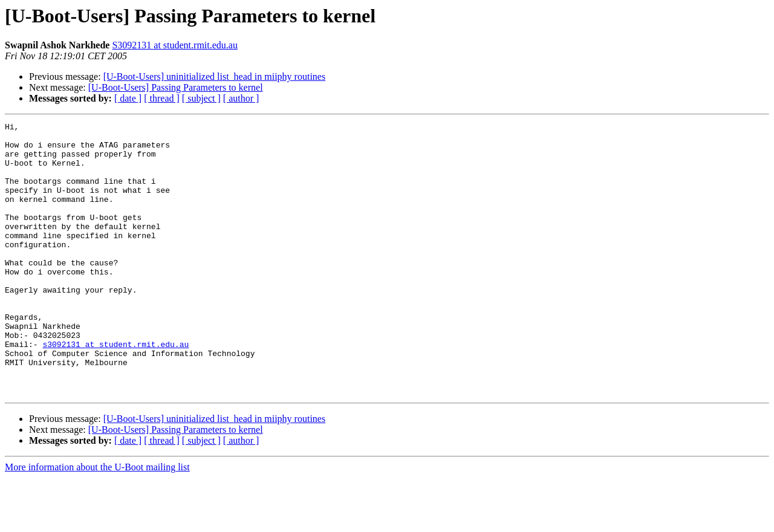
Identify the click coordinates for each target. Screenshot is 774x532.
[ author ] (241, 98)
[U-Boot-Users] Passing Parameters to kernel (176, 87)
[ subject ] (201, 98)
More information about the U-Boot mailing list (97, 521)
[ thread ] (162, 98)
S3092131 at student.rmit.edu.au (175, 45)
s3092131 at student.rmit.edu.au (115, 389)
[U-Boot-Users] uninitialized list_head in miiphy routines (215, 76)
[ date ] (128, 98)
